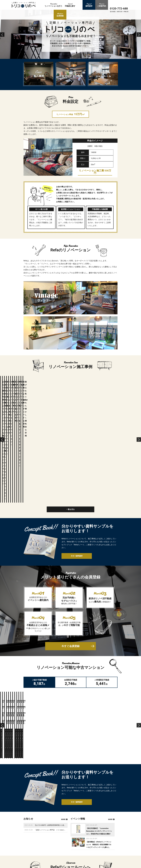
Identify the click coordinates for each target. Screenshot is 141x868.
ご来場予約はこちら (84, 785)
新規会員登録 (65, 860)
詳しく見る (57, 785)
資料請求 (81, 843)
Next (139, 37)
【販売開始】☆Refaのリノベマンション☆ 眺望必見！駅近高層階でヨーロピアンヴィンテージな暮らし (99, 733)
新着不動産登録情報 (85, 857)
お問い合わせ (82, 863)
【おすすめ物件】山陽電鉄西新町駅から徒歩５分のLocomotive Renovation (60, 714)
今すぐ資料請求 (74, 464)
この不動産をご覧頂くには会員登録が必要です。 (53, 624)
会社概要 (81, 860)
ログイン (48, 855)
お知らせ (81, 853)
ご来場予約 (64, 867)
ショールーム (82, 847)
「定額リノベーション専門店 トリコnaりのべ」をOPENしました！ (58, 719)
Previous (2, 37)
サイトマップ (82, 867)
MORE (64, 708)
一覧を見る (70, 418)
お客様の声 (64, 853)
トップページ (65, 843)
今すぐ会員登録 (71, 555)
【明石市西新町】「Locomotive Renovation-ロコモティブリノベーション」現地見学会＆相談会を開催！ (99, 720)
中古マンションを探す (67, 857)
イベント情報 (82, 850)
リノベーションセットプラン (69, 847)
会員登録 (32, 855)
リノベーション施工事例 (68, 850)
